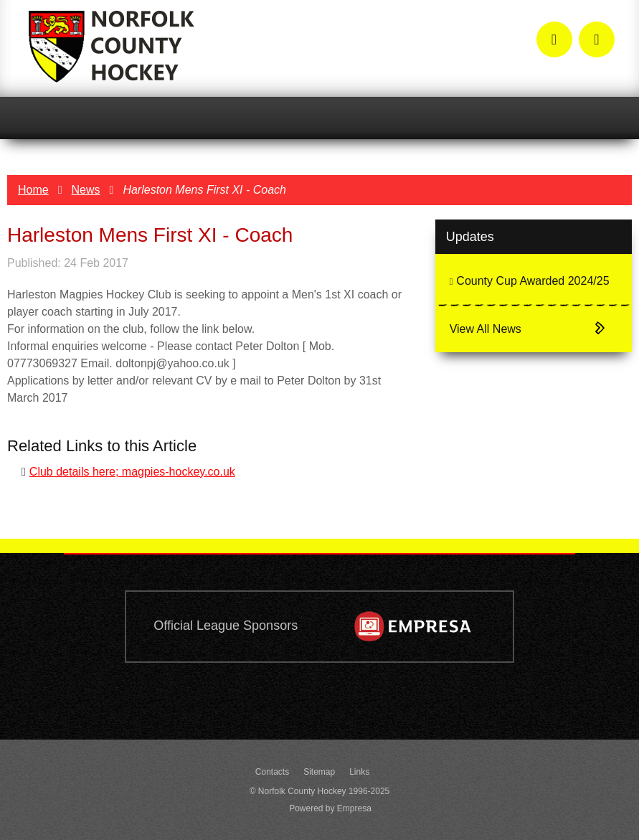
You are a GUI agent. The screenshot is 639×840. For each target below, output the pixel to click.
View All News (486, 329)
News (86, 190)
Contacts (272, 772)
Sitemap (319, 772)
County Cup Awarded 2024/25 (530, 281)
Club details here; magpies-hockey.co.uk (132, 472)
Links (359, 772)
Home (33, 190)
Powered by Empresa (330, 808)
